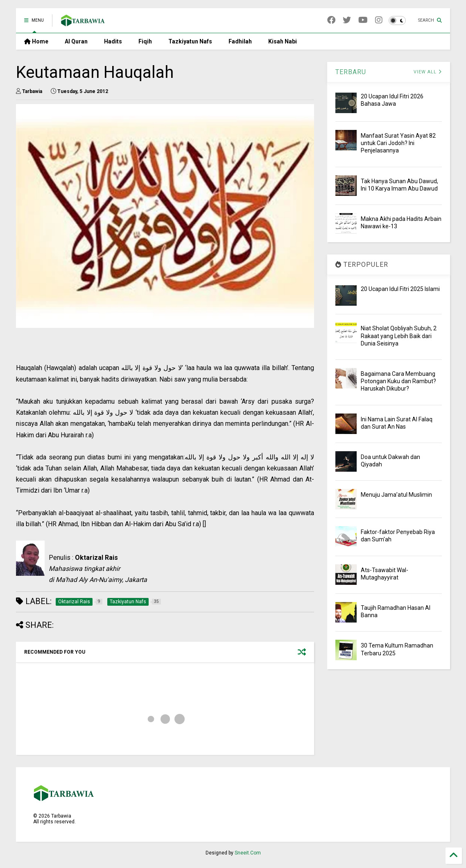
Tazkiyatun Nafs (190, 41)
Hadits (113, 41)
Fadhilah (240, 41)
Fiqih (145, 41)
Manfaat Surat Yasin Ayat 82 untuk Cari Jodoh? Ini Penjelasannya (398, 143)
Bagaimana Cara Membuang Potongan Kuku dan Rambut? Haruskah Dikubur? (398, 381)
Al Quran (76, 41)
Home (36, 41)
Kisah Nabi (283, 41)
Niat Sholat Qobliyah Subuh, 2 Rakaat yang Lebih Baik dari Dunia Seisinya (399, 336)
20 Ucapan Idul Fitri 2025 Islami (400, 289)
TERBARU (351, 72)
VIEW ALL (428, 72)
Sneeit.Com (248, 853)
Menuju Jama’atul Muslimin (396, 495)
